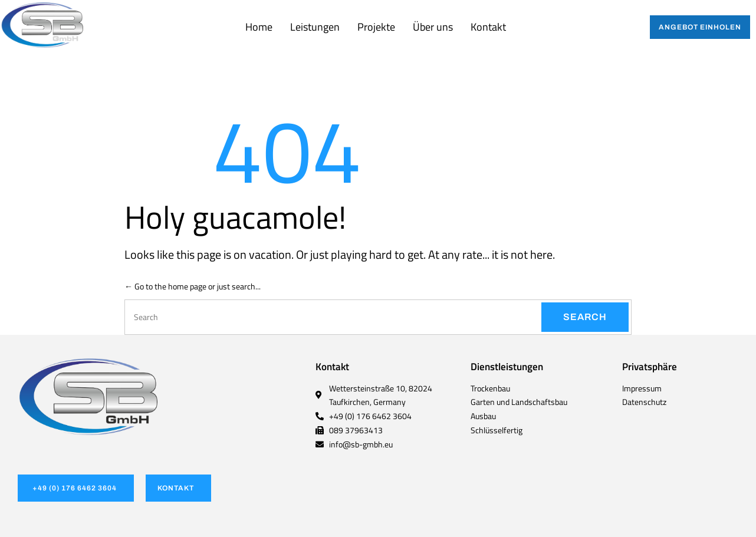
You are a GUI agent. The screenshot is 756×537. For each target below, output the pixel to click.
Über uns (433, 27)
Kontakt (488, 27)
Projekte (376, 27)
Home (259, 27)
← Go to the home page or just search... (193, 286)
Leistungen (315, 27)
